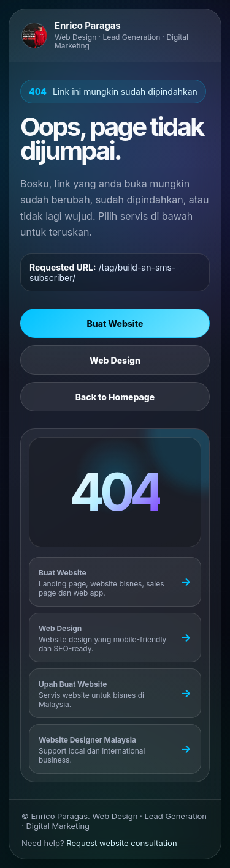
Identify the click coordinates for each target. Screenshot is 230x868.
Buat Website (115, 324)
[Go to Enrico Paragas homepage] (115, 36)
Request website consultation (121, 843)
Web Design (115, 360)
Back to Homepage (115, 397)
